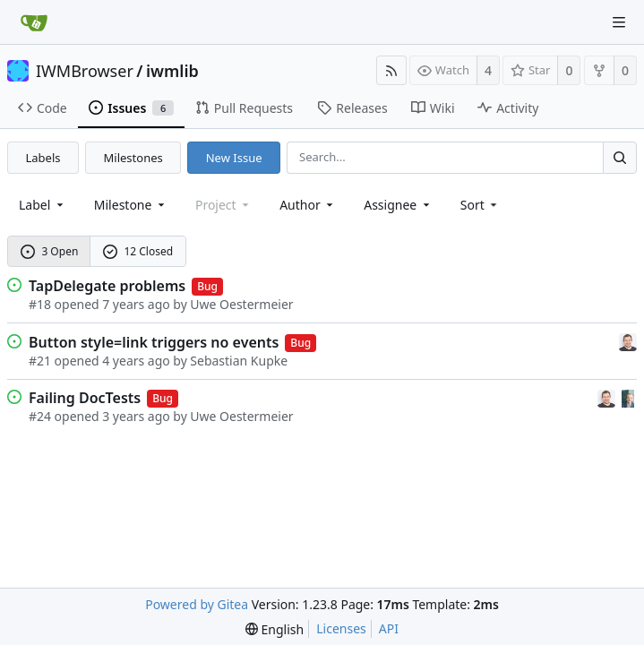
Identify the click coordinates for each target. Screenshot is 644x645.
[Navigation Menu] (619, 22)
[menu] (481, 205)
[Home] (34, 22)
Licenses (341, 628)
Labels (43, 158)
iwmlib (172, 71)
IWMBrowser (85, 71)
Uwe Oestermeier (241, 304)
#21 (40, 361)
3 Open (50, 251)
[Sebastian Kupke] (628, 341)
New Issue (234, 158)
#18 (40, 304)
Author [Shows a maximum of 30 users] (308, 205)
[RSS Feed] (391, 70)
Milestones (133, 158)
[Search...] (620, 157)
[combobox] (43, 205)
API (389, 628)
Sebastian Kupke (239, 361)
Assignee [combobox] (398, 205)
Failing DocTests (85, 398)
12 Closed (138, 251)
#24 (40, 416)
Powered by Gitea (197, 604)
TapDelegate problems (107, 286)
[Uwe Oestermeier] (628, 397)
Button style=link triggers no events (154, 342)
